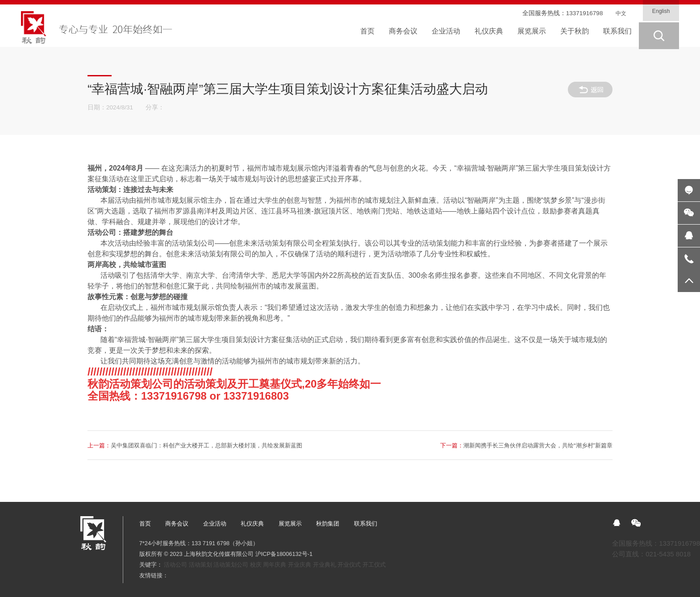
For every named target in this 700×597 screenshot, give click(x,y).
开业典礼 (325, 565)
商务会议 (177, 524)
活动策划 (200, 565)
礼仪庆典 (252, 524)
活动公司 (175, 565)
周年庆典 (275, 565)
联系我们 (366, 524)
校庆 (256, 565)
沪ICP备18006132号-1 (284, 554)
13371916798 (580, 13)
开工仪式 (374, 565)
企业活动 (215, 524)
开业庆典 (300, 565)
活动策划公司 (231, 565)
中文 (619, 13)
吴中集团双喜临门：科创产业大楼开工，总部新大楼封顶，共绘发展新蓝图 (211, 445)
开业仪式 (349, 565)
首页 (145, 524)
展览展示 (290, 524)
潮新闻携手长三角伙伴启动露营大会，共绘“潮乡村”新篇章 (513, 445)
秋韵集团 (328, 524)
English (659, 12)
